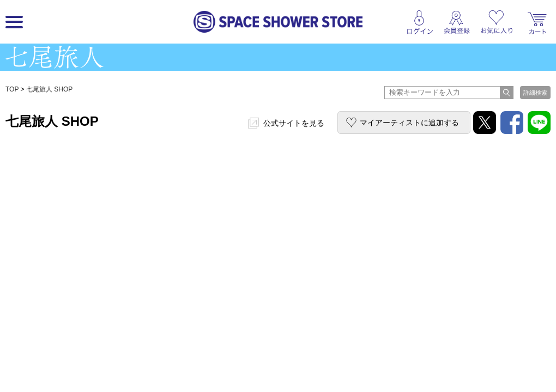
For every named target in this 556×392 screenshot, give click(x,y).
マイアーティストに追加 (409, 122)
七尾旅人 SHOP (49, 89)
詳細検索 (535, 93)
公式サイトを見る (294, 123)
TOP (12, 89)
